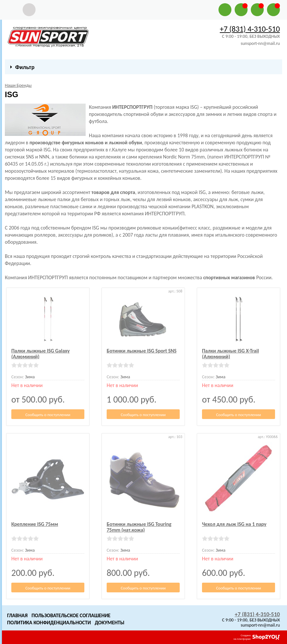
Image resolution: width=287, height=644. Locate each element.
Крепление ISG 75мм (35, 524)
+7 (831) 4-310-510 (250, 29)
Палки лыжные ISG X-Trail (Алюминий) (230, 354)
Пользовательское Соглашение (71, 615)
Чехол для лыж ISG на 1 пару (234, 524)
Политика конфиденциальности (49, 623)
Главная (17, 615)
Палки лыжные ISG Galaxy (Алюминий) (41, 354)
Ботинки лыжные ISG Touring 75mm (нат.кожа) (139, 527)
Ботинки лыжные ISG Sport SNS (142, 351)
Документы (110, 623)
